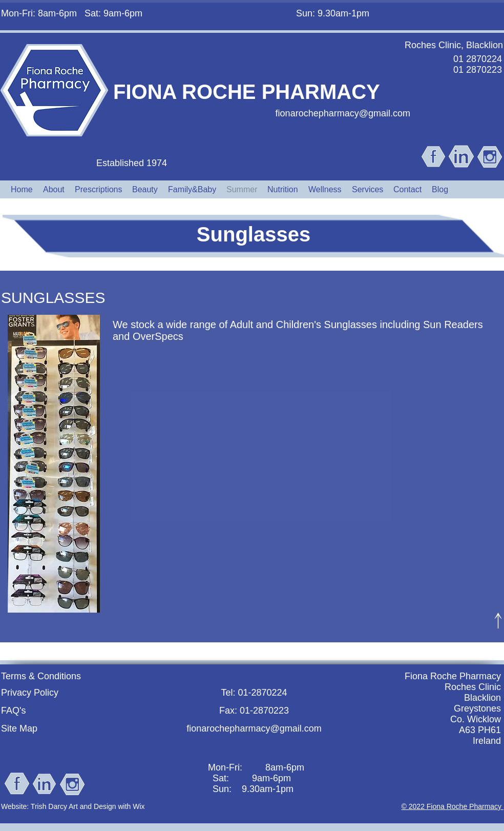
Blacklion (482, 698)
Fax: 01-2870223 (254, 711)
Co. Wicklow (476, 719)
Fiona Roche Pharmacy (453, 676)
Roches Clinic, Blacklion (454, 45)
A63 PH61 (480, 730)
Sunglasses (254, 234)
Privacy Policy (30, 693)
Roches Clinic (473, 687)
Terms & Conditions (41, 676)
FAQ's (13, 711)
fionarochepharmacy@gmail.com (343, 113)
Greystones (477, 708)
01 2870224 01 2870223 (478, 64)
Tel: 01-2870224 (254, 693)
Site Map (19, 728)
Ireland (487, 741)
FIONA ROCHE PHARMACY (247, 92)
